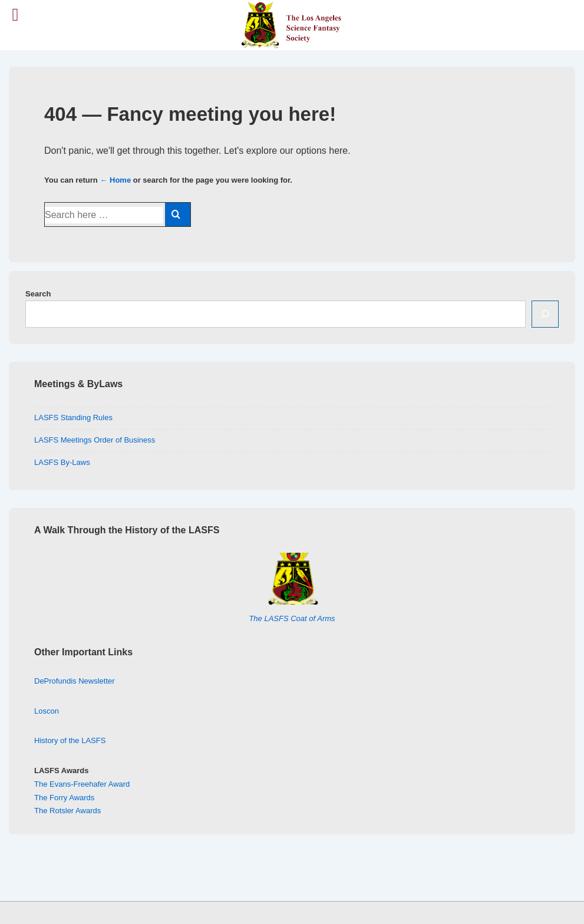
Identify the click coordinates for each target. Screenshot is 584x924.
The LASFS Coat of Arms (292, 618)
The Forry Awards (64, 798)
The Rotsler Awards (67, 811)
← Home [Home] (115, 180)
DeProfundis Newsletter (75, 681)
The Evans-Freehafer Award (82, 784)
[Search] (545, 314)
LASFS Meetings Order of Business (95, 440)
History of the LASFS (70, 740)
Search (38, 294)
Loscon (47, 711)
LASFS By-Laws (62, 462)
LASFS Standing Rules (73, 418)
